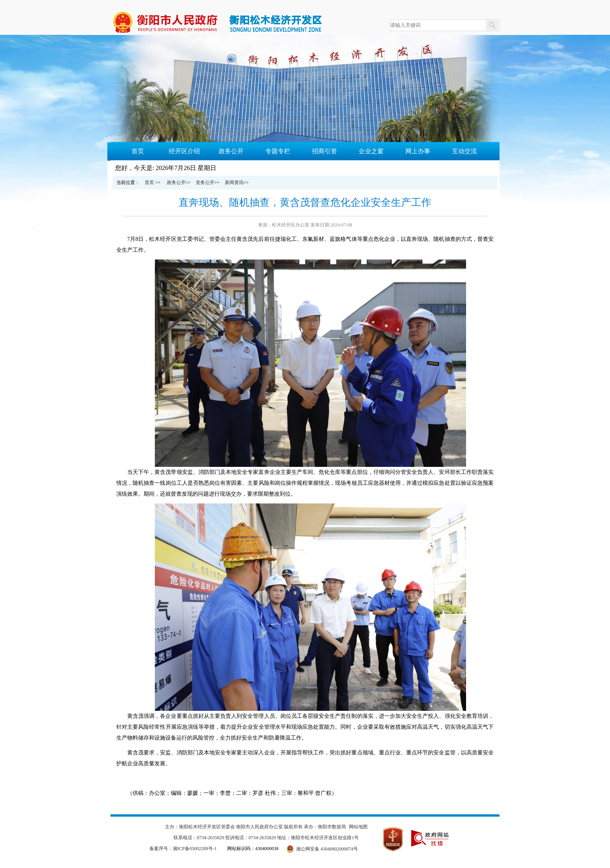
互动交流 (465, 151)
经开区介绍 (184, 151)
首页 (138, 151)
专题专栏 (278, 151)
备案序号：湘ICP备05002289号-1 (183, 849)
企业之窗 (371, 151)
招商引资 (324, 151)
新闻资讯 (234, 182)
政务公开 (231, 151)
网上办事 (418, 151)
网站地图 (358, 827)
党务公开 (205, 182)
